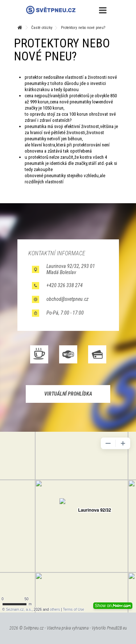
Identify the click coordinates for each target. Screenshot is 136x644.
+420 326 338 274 (65, 285)
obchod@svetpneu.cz (67, 299)
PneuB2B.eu (117, 628)
